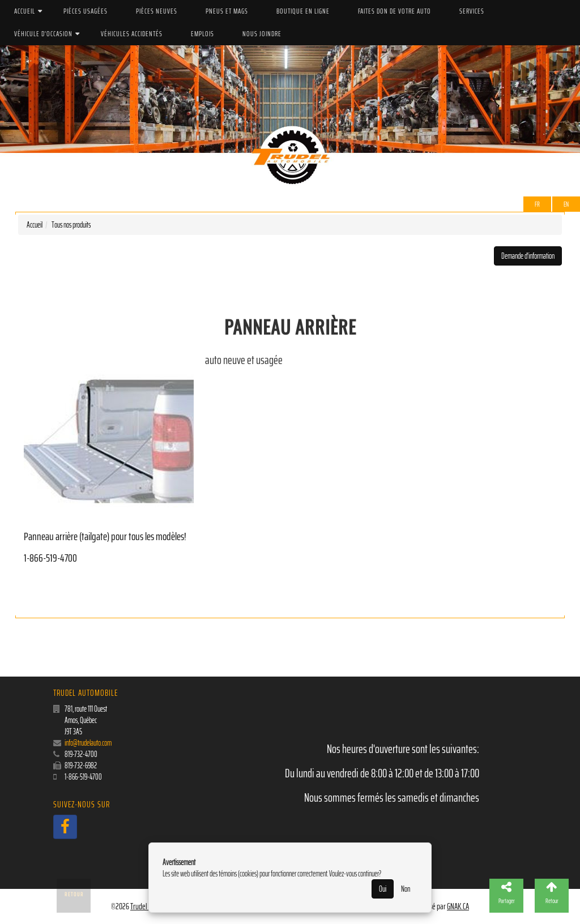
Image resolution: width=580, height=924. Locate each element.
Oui (383, 889)
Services (472, 11)
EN (566, 204)
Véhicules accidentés (132, 34)
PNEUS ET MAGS (227, 11)
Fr (537, 204)
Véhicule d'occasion (43, 34)
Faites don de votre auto (395, 11)
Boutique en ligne (303, 11)
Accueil (25, 11)
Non (406, 889)
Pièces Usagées (86, 11)
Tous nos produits (71, 225)
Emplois (202, 34)
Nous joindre (262, 34)
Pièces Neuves (157, 11)
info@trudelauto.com (88, 743)
